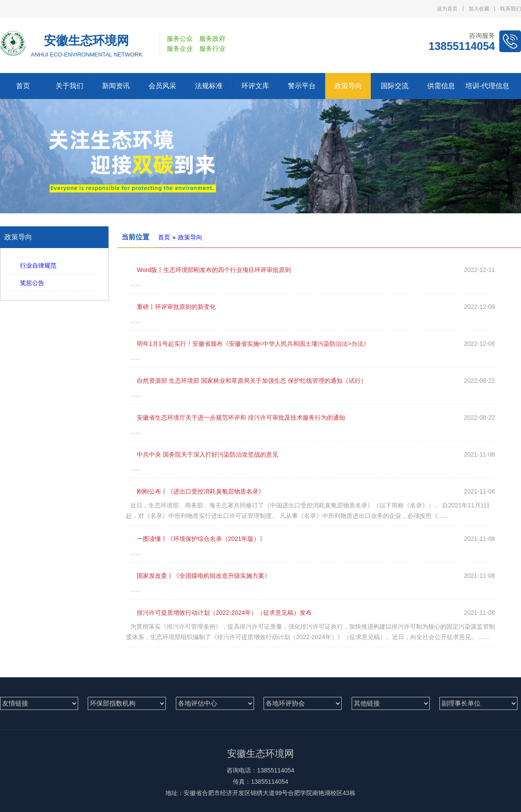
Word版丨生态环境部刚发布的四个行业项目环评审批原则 (208, 270)
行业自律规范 (33, 265)
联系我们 (511, 9)
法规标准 (209, 86)
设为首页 (447, 9)
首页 (23, 86)
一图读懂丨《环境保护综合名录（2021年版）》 (196, 539)
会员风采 (162, 86)
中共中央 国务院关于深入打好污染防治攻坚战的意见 (202, 454)
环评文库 (255, 86)
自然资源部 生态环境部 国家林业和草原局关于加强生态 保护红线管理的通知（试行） (246, 381)
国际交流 (395, 86)
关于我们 (69, 86)
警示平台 (302, 86)
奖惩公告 (27, 283)
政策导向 (348, 86)
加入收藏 (479, 9)
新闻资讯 (116, 86)
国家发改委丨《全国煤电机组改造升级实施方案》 (198, 576)
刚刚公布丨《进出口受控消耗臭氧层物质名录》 (195, 491)
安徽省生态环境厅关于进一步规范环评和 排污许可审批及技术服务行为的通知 (236, 418)
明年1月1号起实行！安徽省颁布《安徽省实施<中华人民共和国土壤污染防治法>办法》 (248, 344)
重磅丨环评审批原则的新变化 (171, 307)
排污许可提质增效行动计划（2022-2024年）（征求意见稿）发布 (219, 613)
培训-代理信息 (487, 86)
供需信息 (441, 86)
